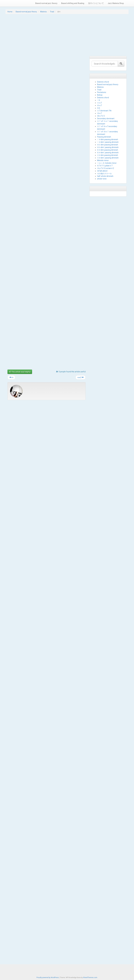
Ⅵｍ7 (99, 113)
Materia (43, 12)
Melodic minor (103, 160)
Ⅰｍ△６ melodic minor (107, 163)
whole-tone (102, 179)
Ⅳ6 (99, 108)
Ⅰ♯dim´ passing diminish (108, 142)
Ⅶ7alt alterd (102, 171)
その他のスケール (104, 174)
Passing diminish (104, 137)
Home (10, 12)
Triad (52, 12)
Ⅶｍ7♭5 (101, 116)
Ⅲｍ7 (99, 105)
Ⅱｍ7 (99, 103)
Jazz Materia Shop (116, 3)
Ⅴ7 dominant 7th (104, 111)
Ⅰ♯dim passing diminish (108, 139)
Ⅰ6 (99, 100)
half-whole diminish (105, 176)
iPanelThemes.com (90, 978)
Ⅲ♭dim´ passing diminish (108, 147)
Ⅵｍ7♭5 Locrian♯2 (106, 168)
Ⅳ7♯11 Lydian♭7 (105, 166)
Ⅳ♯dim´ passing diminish (108, 153)
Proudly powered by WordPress (48, 978)
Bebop (100, 95)
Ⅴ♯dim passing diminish (108, 155)
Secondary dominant (106, 119)
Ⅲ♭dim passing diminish (108, 145)
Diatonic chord (103, 82)
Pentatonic (102, 92)
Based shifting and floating (73, 3)
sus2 (81, 885)
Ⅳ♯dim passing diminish (108, 150)
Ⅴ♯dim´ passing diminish (108, 158)
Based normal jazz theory (46, 3)
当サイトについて (96, 3)
